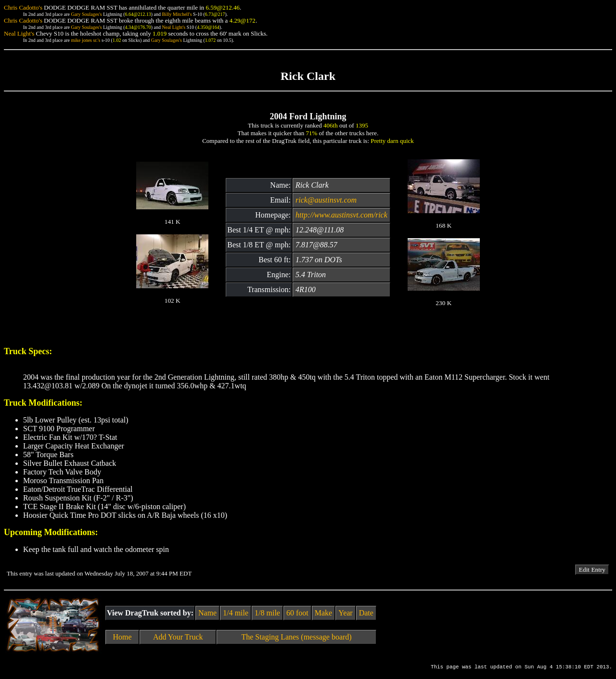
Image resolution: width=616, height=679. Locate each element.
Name (207, 613)
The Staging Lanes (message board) (296, 637)
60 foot (297, 613)
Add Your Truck (178, 637)
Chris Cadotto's (23, 7)
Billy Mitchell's (177, 14)
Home (122, 637)
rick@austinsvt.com (326, 200)
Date (366, 613)
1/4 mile (236, 613)
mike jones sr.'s (85, 40)
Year (345, 613)
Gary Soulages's (86, 14)
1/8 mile (267, 613)
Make (323, 613)
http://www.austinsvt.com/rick (341, 215)
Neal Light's (173, 27)
